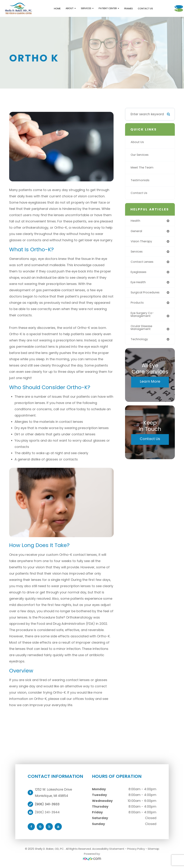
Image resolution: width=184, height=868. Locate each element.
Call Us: (165, 4)
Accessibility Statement (108, 850)
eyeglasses (139, 274)
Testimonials (141, 181)
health (136, 222)
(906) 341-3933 (47, 805)
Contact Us (129, 9)
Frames (112, 9)
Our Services (140, 156)
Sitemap (153, 850)
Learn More (150, 385)
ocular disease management (142, 331)
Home (41, 9)
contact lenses (143, 263)
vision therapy (142, 243)
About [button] (54, 9)
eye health (139, 284)
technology (140, 343)
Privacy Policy (136, 850)
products (138, 305)
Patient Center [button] (93, 9)
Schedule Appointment (165, 13)
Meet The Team (143, 169)
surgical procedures (146, 295)
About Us (138, 143)
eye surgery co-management (143, 317)
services (137, 253)
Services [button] (71, 9)
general (137, 232)
